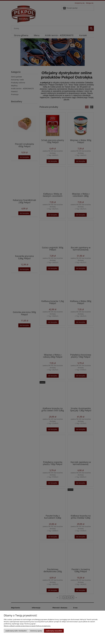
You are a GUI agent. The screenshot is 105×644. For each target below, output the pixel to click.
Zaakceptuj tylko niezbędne (16, 631)
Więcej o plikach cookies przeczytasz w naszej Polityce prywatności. (27, 626)
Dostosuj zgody (36, 631)
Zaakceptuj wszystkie (54, 631)
